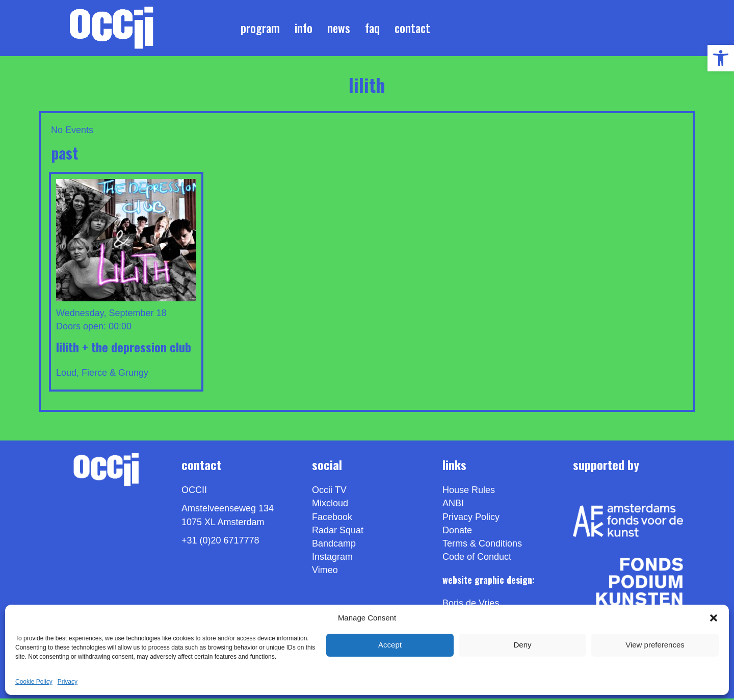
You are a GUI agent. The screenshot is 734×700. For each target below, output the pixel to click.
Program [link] (260, 29)
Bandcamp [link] (334, 545)
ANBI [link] (453, 505)
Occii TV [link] (329, 492)
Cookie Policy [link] (34, 682)
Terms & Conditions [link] (482, 545)
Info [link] (304, 29)
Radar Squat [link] (338, 532)
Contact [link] (412, 29)
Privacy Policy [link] (471, 518)
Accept (390, 645)
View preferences (655, 645)
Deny (522, 645)
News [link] (339, 29)
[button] (714, 618)
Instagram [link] (332, 558)
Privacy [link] (68, 682)
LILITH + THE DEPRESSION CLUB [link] (124, 348)
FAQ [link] (372, 29)
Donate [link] (457, 532)
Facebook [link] (332, 518)
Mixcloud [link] (330, 505)
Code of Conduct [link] (477, 558)
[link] (721, 58)
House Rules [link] (469, 492)
